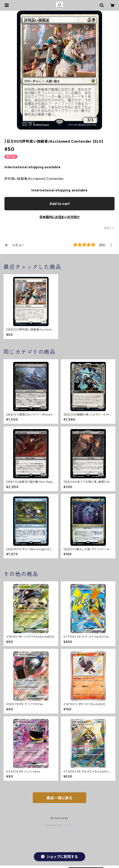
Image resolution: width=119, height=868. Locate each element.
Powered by (59, 825)
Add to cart (60, 204)
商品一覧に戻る (59, 798)
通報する (109, 228)
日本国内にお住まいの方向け (59, 217)
